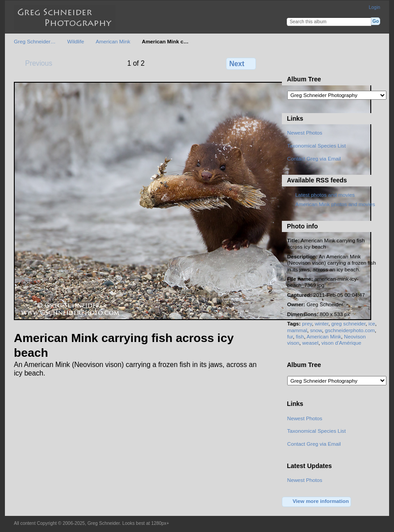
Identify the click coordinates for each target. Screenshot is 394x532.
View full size (292, 63)
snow (316, 330)
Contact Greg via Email (314, 158)
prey (307, 323)
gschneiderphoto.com (350, 330)
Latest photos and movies (325, 195)
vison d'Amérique (341, 343)
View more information (317, 502)
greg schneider (349, 323)
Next (241, 63)
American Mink (113, 41)
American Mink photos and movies (335, 204)
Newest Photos (305, 133)
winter (322, 323)
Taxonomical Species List (316, 146)
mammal (297, 330)
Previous (34, 63)
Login (375, 7)
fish (300, 336)
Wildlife (76, 41)
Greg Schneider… (35, 41)
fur (290, 336)
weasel (310, 343)
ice (372, 323)
